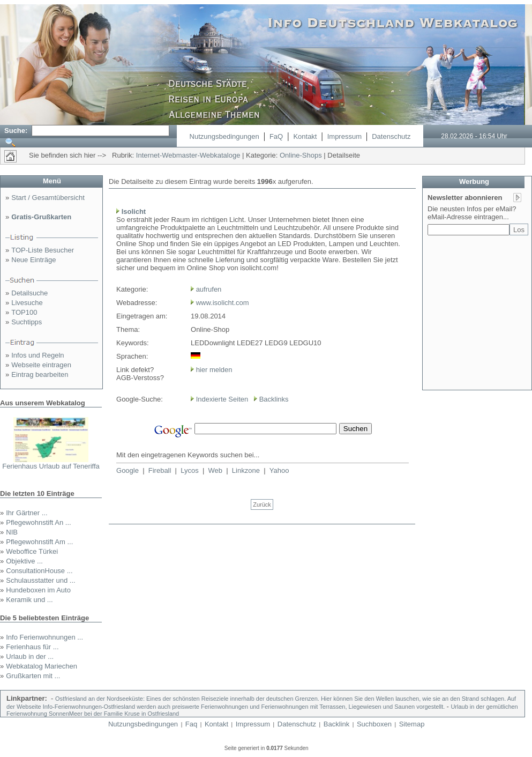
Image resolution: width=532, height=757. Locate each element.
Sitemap (412, 724)
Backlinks (274, 399)
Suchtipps (27, 322)
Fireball (160, 470)
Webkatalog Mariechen (42, 666)
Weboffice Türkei (32, 551)
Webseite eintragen (41, 365)
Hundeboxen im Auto (38, 590)
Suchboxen (374, 724)
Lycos (189, 470)
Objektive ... (24, 561)
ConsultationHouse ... (39, 571)
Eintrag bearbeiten (40, 374)
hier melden (213, 370)
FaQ (276, 136)
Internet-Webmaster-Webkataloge (188, 155)
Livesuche (27, 303)
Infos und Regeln (38, 355)
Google (128, 470)
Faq (191, 724)
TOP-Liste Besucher (43, 250)
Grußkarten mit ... (33, 676)
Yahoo (279, 470)
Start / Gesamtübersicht (48, 198)
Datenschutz (391, 136)
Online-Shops (301, 155)
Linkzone (246, 470)
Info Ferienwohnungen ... (44, 637)
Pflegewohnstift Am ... (39, 542)
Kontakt (305, 136)
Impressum (344, 136)
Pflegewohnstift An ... (38, 522)
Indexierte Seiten (222, 399)
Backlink (336, 724)
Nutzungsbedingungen (224, 136)
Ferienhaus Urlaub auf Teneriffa (51, 466)
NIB (12, 532)
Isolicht (134, 211)
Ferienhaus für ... (32, 647)
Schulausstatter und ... (40, 580)
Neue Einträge (33, 260)
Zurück (262, 504)
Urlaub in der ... (30, 656)
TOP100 (24, 312)
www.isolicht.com (223, 303)
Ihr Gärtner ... (27, 513)
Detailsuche (29, 293)
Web (216, 470)
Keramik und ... (29, 600)
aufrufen (209, 289)
